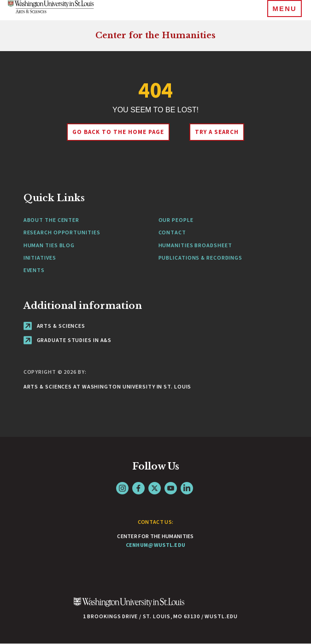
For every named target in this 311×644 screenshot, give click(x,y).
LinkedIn (187, 488)
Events (34, 270)
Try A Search (217, 132)
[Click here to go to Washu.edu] (129, 607)
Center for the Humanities (155, 35)
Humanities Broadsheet (195, 245)
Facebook (138, 488)
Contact (172, 232)
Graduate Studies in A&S (68, 340)
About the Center (51, 220)
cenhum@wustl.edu (156, 545)
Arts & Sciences (54, 326)
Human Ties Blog (49, 245)
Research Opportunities (62, 232)
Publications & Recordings (201, 258)
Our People (176, 220)
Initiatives (40, 258)
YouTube (171, 488)
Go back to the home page (118, 132)
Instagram (122, 488)
